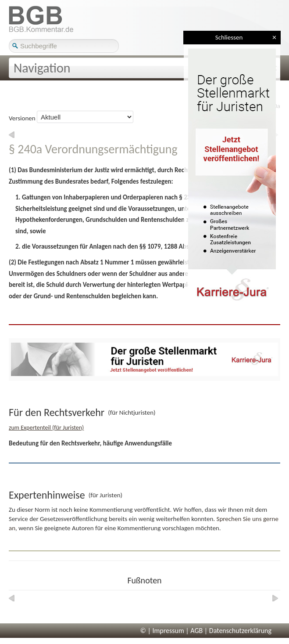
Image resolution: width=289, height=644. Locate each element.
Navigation (42, 68)
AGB (196, 631)
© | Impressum (162, 631)
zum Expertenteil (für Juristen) (46, 428)
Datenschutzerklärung (240, 631)
